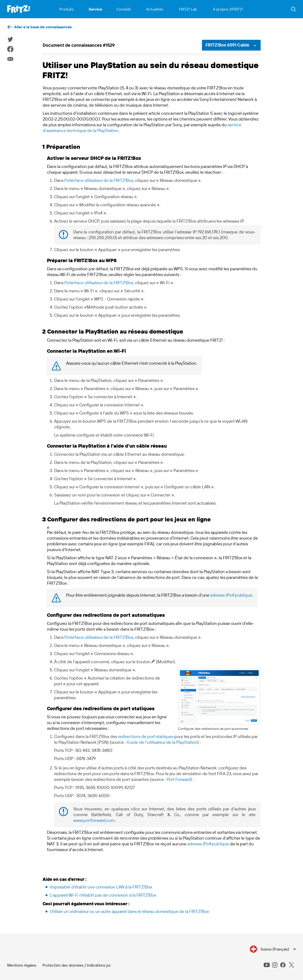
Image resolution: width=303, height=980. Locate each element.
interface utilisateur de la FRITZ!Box (100, 180)
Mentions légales (22, 965)
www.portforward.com (94, 820)
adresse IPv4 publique (231, 595)
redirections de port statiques (146, 736)
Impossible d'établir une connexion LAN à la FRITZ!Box (101, 887)
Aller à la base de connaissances (43, 27)
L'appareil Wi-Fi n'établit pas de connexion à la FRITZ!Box (103, 895)
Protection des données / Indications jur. (77, 965)
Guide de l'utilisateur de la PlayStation (162, 742)
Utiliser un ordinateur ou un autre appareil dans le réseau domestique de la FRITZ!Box (129, 911)
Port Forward (179, 779)
